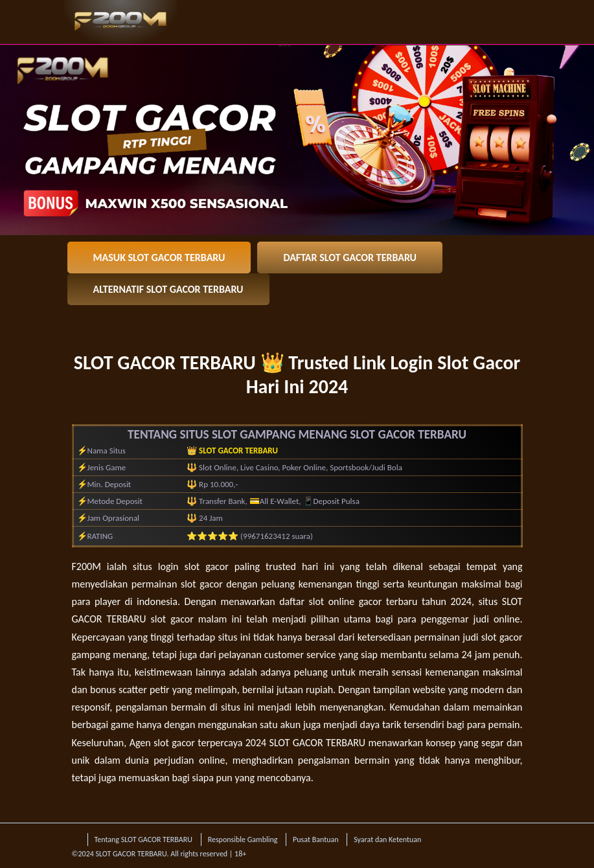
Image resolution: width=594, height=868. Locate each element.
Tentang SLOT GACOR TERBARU (143, 839)
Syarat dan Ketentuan (387, 839)
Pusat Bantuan (315, 839)
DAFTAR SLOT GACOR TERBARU (350, 257)
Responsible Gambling (243, 839)
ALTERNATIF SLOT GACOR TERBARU (168, 289)
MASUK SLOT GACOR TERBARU (159, 257)
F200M (86, 566)
